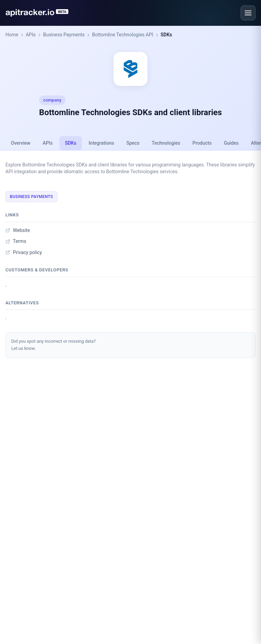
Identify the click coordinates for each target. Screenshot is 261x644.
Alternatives (22, 303)
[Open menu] (248, 13)
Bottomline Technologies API (123, 35)
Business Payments (64, 35)
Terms (16, 241)
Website (18, 230)
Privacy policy (24, 252)
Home (12, 35)
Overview (21, 143)
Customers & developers (37, 270)
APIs (31, 35)
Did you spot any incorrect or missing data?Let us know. (54, 345)
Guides (231, 143)
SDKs (167, 35)
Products (202, 143)
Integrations (101, 143)
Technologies (166, 143)
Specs (133, 143)
